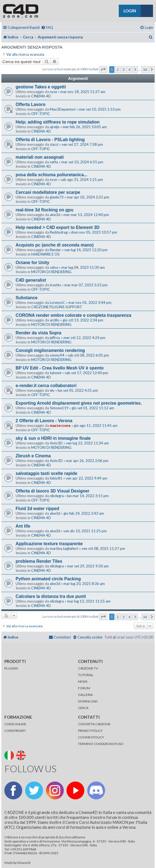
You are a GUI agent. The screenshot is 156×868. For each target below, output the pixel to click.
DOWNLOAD (88, 701)
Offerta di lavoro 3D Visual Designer (53, 491)
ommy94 (57, 355)
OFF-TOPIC (41, 114)
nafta (54, 162)
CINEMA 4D (41, 96)
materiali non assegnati (40, 157)
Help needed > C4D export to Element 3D (58, 227)
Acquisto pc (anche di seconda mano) (55, 245)
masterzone (60, 425)
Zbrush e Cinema (33, 456)
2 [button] (118, 69)
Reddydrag (59, 232)
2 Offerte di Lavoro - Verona (44, 421)
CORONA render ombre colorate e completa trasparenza (73, 315)
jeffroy (55, 338)
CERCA (83, 708)
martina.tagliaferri (64, 548)
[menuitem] (47, 28)
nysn (54, 92)
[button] (103, 69)
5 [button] (135, 69)
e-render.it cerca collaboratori (46, 386)
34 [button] (145, 69)
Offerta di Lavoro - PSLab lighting (50, 140)
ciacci (54, 144)
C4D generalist (31, 280)
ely (52, 390)
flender (55, 250)
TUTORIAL (86, 675)
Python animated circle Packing (48, 579)
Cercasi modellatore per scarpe (48, 192)
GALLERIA (85, 695)
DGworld (24, 863)
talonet (56, 373)
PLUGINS (11, 668)
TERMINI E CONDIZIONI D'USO (101, 744)
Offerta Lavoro (31, 104)
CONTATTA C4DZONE (94, 724)
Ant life (23, 526)
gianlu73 (57, 197)
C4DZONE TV (88, 668)
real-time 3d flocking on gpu (44, 210)
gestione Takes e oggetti (41, 87)
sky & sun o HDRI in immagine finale (53, 438)
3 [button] (124, 69)
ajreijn (55, 127)
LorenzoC (57, 303)
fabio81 (56, 478)
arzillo (55, 320)
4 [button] (129, 69)
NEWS (83, 681)
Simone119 (59, 408)
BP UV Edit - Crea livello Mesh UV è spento (60, 368)
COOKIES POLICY (91, 737)
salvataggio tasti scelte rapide (46, 473)
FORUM (84, 688)
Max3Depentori (63, 109)
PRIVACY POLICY (90, 731)
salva (54, 267)
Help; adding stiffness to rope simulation (58, 122)
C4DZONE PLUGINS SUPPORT (57, 307)
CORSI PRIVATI (15, 731)
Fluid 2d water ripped (37, 509)
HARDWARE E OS (45, 254)
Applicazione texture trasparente (49, 544)
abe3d (55, 215)
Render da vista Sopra (38, 333)
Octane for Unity (32, 263)
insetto (55, 285)
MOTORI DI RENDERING (51, 272)
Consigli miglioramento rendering (50, 350)
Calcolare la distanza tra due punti (51, 596)
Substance (27, 298)
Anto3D (56, 443)
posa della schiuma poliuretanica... (51, 175)
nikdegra (57, 496)
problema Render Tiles (39, 561)
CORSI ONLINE (15, 724)
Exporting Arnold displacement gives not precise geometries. (79, 403)
